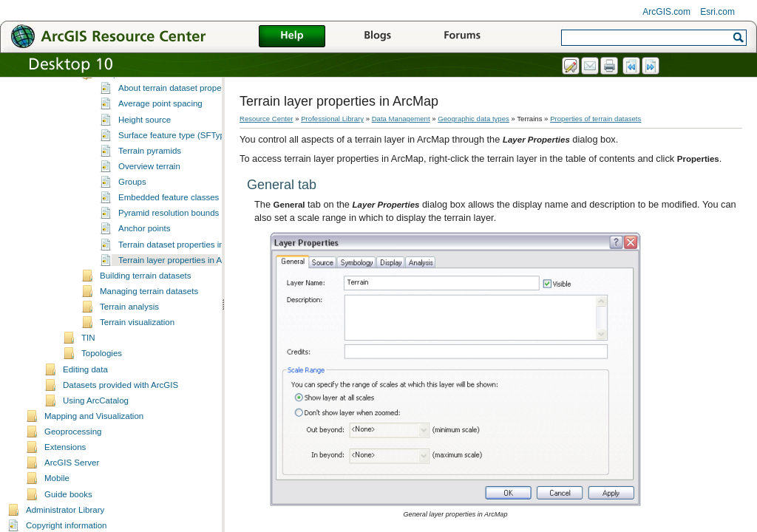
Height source (145, 149)
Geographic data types (473, 119)
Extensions (65, 476)
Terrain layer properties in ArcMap (182, 289)
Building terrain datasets (146, 304)
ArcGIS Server (72, 491)
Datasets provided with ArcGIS (120, 414)
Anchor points (144, 257)
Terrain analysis (129, 335)
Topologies (102, 382)
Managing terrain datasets (149, 320)
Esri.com (717, 12)
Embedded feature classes (169, 226)
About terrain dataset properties (178, 117)
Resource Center (267, 119)
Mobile (57, 507)
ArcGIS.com (666, 12)
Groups (132, 211)
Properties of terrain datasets (155, 103)
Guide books (68, 523)
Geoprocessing (73, 460)
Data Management (401, 119)
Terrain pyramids (150, 180)
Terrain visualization (137, 351)
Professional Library (332, 119)
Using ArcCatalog (96, 429)
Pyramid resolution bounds (169, 242)
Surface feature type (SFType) (175, 164)
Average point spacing (160, 132)
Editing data (85, 398)
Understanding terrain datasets (158, 87)
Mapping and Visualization (94, 445)
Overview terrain (149, 195)
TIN (88, 366)
